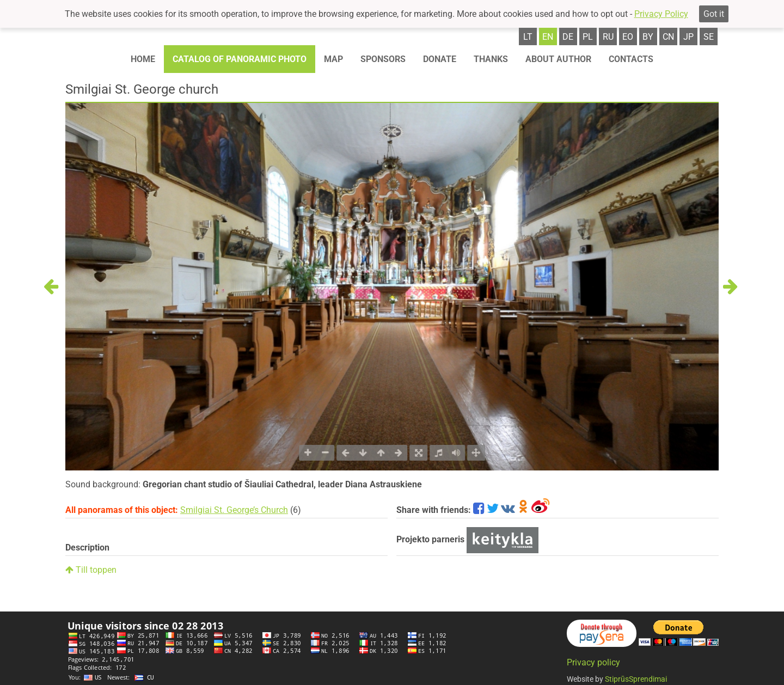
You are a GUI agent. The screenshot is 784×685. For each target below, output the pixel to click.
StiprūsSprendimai (636, 679)
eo (628, 37)
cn (668, 37)
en (548, 37)
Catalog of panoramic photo (240, 59)
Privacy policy (593, 662)
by (648, 37)
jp (688, 37)
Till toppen (91, 570)
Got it (714, 14)
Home (143, 59)
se (709, 37)
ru (608, 37)
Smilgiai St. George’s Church (234, 510)
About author (558, 59)
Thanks (491, 59)
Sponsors (383, 59)
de (568, 37)
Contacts (631, 59)
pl (588, 37)
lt (528, 37)
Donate (440, 59)
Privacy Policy (661, 14)
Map (333, 59)
